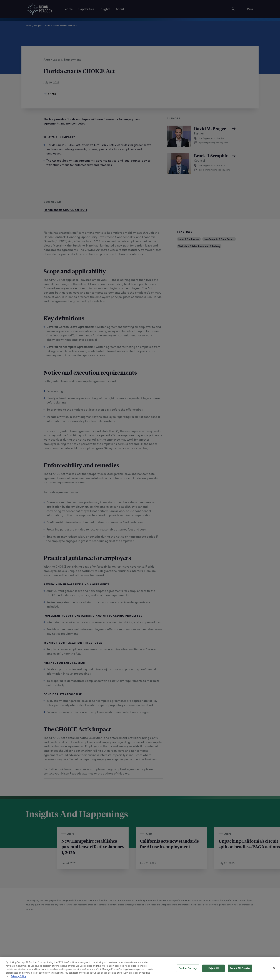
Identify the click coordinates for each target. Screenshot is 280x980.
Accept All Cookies (240, 968)
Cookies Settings (188, 968)
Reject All (214, 968)
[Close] (274, 968)
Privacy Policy (19, 976)
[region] (140, 968)
